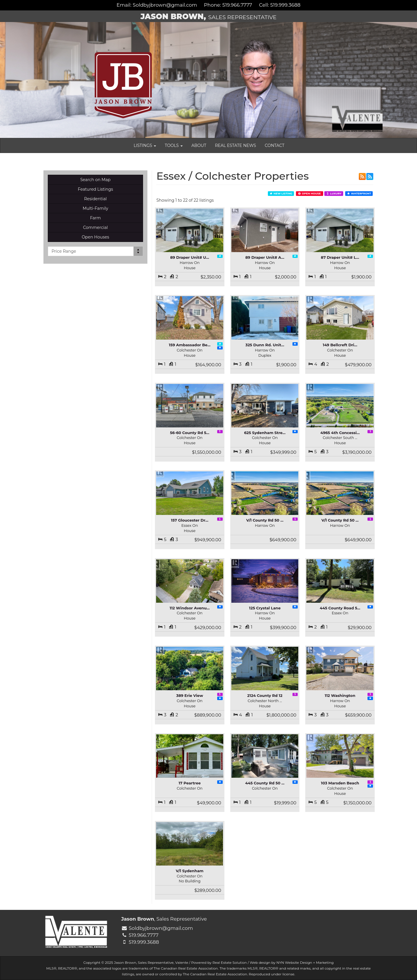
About (199, 145)
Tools (174, 145)
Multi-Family (96, 208)
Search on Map (95, 180)
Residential (95, 199)
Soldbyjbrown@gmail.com (165, 5)
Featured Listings (95, 189)
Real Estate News (235, 145)
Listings (145, 145)
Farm (95, 218)
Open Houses (95, 237)
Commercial (96, 227)
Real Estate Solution (230, 962)
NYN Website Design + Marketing (305, 962)
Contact (275, 145)
